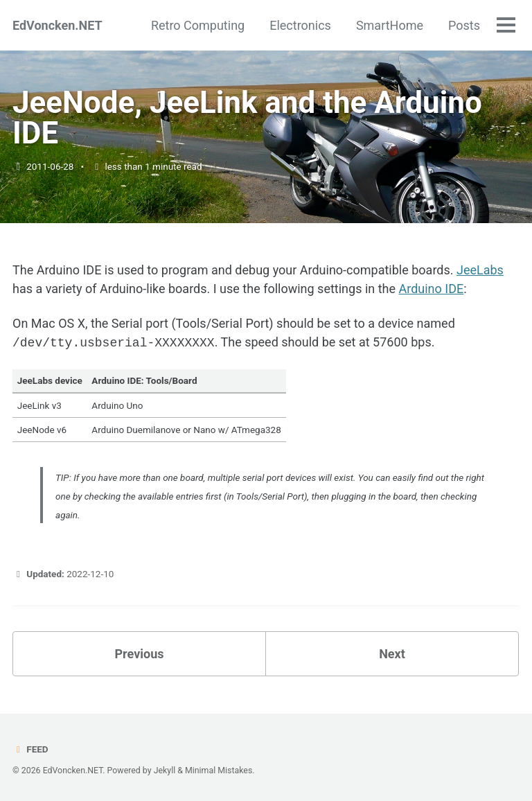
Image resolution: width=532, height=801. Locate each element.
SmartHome (390, 25)
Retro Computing (198, 25)
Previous (140, 652)
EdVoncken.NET (57, 25)
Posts (464, 25)
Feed (30, 748)
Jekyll (165, 769)
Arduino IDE (431, 289)
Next (392, 652)
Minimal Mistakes (219, 769)
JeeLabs (480, 270)
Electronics (300, 25)
